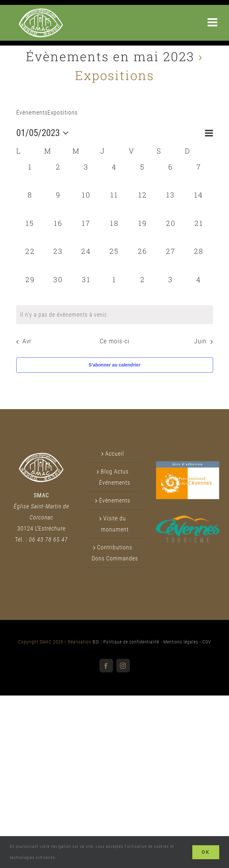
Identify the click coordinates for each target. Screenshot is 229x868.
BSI (96, 642)
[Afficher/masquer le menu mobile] (213, 22)
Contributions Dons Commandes (115, 553)
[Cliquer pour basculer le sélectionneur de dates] (44, 133)
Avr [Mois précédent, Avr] (27, 341)
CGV (207, 642)
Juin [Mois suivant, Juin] (200, 341)
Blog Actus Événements (115, 477)
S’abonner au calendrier (115, 365)
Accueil (115, 454)
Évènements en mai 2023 (110, 56)
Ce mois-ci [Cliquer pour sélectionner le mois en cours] (115, 341)
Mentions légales (181, 642)
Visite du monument (115, 524)
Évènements (32, 112)
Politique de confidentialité (131, 642)
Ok (206, 852)
